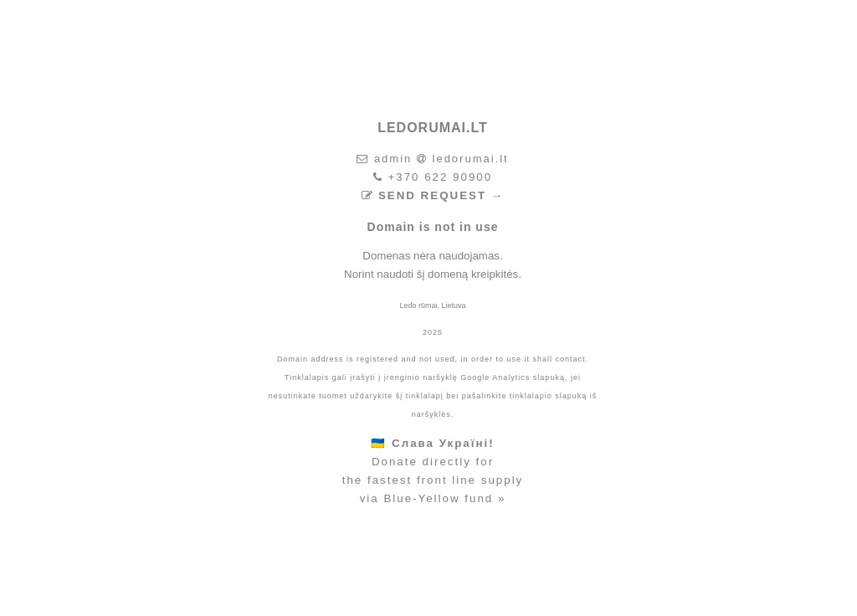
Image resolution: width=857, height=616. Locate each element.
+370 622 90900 (440, 177)
